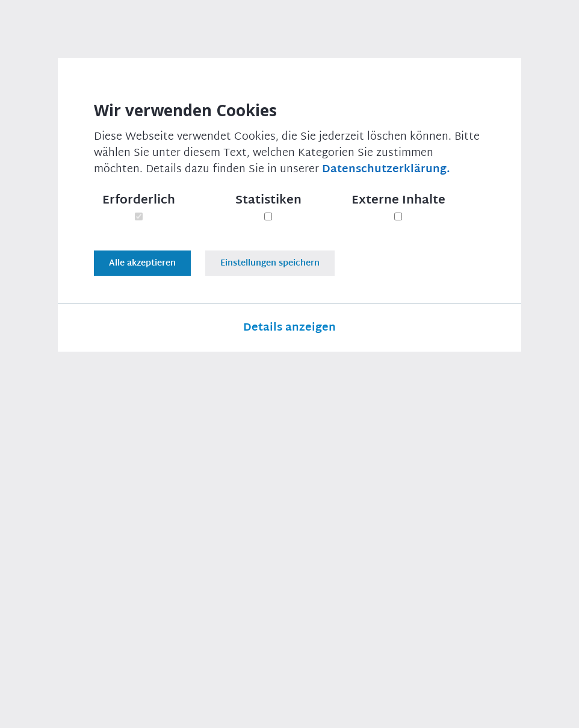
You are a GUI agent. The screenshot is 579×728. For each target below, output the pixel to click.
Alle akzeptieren (142, 263)
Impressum (247, 710)
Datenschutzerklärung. (386, 169)
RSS (553, 710)
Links (513, 710)
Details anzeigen (289, 331)
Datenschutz (320, 710)
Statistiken (268, 200)
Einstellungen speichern (270, 263)
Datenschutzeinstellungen (425, 710)
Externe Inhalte (398, 200)
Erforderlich (139, 200)
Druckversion (74, 518)
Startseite (48, 64)
